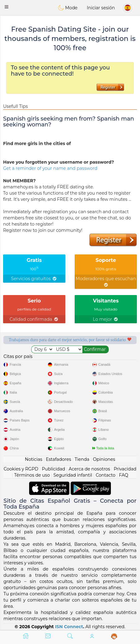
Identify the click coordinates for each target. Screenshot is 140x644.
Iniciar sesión (101, 8)
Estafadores (59, 459)
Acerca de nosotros (90, 469)
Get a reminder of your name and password (50, 168)
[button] (7, 7)
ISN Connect (69, 627)
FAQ (124, 475)
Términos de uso (32, 475)
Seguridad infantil (73, 475)
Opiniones (104, 459)
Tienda (82, 459)
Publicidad (53, 469)
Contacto (106, 475)
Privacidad (125, 469)
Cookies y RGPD (21, 469)
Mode (68, 8)
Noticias (33, 459)
